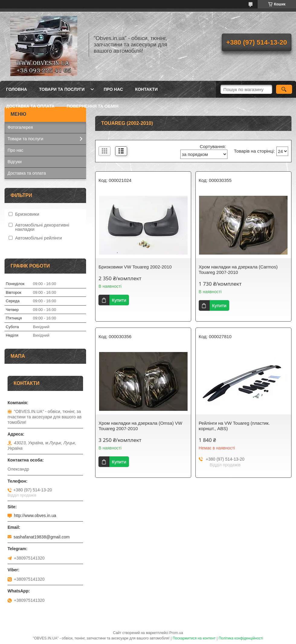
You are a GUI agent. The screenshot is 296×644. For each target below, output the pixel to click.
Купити (119, 300)
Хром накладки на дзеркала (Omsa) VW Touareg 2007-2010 (140, 426)
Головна (16, 89)
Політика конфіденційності (241, 638)
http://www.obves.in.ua (35, 516)
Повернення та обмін (93, 106)
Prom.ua (176, 633)
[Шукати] (284, 89)
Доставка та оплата (30, 106)
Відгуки (15, 162)
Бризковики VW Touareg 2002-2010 (135, 267)
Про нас (113, 89)
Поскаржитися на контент (194, 638)
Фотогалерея (20, 127)
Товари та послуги (62, 89)
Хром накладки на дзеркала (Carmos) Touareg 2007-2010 (238, 270)
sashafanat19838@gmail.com (42, 537)
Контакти (146, 89)
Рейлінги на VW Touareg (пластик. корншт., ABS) (234, 426)
